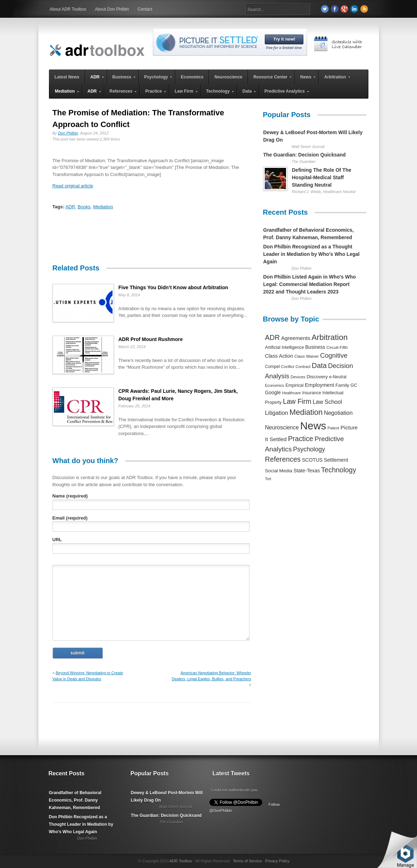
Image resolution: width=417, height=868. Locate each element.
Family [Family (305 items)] (342, 385)
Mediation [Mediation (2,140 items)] (306, 412)
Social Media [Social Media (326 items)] (279, 471)
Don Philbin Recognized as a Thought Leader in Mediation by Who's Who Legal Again (312, 254)
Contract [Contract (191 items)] (303, 367)
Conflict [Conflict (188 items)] (288, 367)
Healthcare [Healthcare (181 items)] (292, 393)
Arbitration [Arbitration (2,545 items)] (330, 337)
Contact (145, 9)
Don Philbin (68, 133)
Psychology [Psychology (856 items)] (309, 449)
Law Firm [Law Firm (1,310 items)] (297, 401)
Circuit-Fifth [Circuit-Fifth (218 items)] (337, 347)
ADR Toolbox (181, 861)
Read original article (73, 186)
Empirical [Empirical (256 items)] (294, 385)
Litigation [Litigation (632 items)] (277, 413)
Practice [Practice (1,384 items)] (300, 439)
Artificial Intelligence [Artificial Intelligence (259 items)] (285, 347)
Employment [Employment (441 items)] (319, 385)
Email (70, 518)
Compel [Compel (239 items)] (273, 367)
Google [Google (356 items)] (273, 392)
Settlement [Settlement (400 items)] (336, 460)
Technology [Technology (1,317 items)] (339, 470)
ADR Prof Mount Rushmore (151, 339)
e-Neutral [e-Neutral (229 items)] (338, 377)
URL (57, 540)
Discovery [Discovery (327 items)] (317, 377)
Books (84, 207)
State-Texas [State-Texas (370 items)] (307, 471)
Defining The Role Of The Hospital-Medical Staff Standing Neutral (322, 177)
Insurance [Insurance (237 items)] (311, 393)
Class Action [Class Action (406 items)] (279, 356)
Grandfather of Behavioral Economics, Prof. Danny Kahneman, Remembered (75, 800)
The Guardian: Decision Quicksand (305, 155)
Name (70, 496)
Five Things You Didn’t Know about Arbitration (173, 287)
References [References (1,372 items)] (283, 459)
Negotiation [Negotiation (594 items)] (338, 413)
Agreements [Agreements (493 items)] (296, 338)
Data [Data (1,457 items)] (319, 366)
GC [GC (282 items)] (354, 385)
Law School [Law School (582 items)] (327, 402)
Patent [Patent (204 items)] (333, 428)
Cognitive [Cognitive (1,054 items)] (334, 355)
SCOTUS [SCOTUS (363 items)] (312, 460)
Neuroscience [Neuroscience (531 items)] (282, 427)
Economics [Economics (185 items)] (275, 385)
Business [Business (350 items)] (315, 347)
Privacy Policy (277, 861)
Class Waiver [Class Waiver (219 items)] (306, 356)
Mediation (103, 207)
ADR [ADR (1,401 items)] (273, 337)
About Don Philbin (112, 9)
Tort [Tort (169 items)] (268, 479)
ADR (70, 207)
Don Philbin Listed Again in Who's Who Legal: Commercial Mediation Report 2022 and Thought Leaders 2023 (310, 284)
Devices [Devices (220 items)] (298, 377)
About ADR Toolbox (68, 9)
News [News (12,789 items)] (313, 426)
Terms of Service (247, 861)
